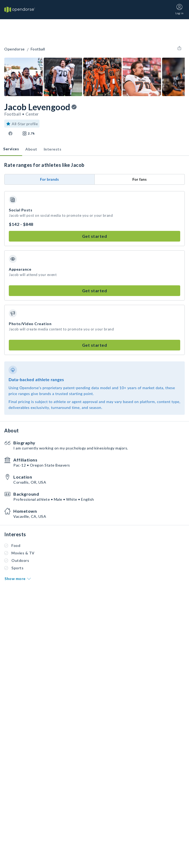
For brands (49, 179)
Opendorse (15, 49)
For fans (140, 179)
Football (38, 49)
